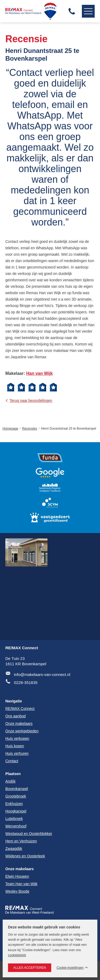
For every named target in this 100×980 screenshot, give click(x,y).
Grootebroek (16, 796)
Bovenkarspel (17, 789)
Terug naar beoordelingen (31, 400)
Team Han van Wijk (21, 884)
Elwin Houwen (17, 876)
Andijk (10, 781)
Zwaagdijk (14, 849)
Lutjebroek (14, 819)
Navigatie (87, 11)
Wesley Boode (17, 891)
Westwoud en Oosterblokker (29, 834)
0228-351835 (26, 682)
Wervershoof (16, 826)
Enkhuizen (14, 804)
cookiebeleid (17, 955)
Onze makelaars (20, 869)
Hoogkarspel (16, 811)
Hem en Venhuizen (21, 841)
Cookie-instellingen (70, 968)
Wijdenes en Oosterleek (25, 856)
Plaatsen (13, 774)
